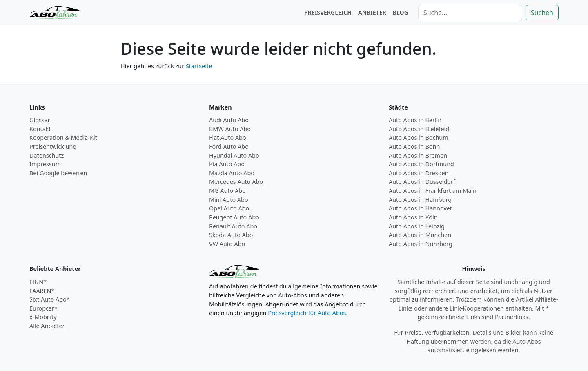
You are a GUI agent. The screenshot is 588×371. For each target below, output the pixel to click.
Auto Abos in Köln (413, 217)
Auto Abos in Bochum (419, 137)
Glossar (40, 120)
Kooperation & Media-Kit (63, 137)
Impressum (45, 164)
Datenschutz (47, 155)
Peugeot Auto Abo (234, 217)
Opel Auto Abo (229, 208)
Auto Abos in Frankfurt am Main (433, 191)
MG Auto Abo (227, 191)
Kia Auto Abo (227, 164)
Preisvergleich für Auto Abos (307, 313)
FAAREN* (42, 291)
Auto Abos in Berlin (415, 120)
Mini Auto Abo (229, 200)
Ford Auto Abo (229, 146)
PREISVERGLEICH (328, 12)
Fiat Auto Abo (228, 137)
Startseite (199, 66)
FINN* (38, 282)
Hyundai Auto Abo (234, 155)
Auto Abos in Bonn (414, 146)
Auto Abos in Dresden (419, 173)
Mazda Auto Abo (232, 173)
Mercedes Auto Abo (236, 182)
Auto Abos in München (420, 235)
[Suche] (470, 13)
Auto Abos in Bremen (418, 155)
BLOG (401, 12)
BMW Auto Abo (230, 129)
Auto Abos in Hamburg (420, 200)
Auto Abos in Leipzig (417, 226)
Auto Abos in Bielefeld (419, 129)
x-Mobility (43, 317)
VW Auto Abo (227, 244)
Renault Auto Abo (233, 226)
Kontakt (40, 129)
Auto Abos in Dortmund (421, 164)
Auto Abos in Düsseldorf (422, 182)
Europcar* (43, 308)
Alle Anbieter (47, 326)
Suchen (542, 13)
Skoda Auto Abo (231, 235)
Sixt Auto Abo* (50, 299)
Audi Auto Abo (229, 120)
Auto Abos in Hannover (421, 208)
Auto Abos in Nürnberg (421, 244)
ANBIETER (372, 12)
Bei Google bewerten (58, 173)
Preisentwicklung (53, 146)
